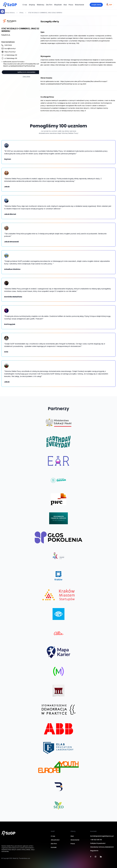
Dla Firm (49, 5)
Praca (71, 5)
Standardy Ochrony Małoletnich (102, 847)
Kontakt (54, 847)
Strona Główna (9, 13)
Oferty (21, 13)
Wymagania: (46, 56)
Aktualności (55, 840)
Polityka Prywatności (98, 843)
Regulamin (94, 851)
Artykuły (32, 5)
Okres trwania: (46, 78)
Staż (65, 5)
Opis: (43, 32)
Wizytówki (58, 5)
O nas (25, 5)
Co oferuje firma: (47, 97)
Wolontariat (79, 5)
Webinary (41, 5)
